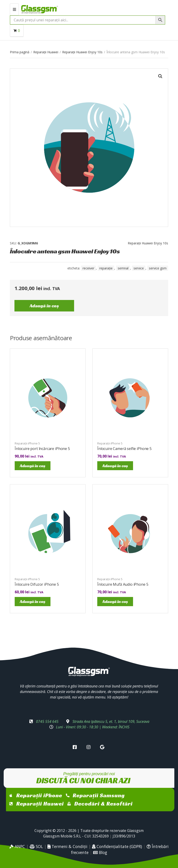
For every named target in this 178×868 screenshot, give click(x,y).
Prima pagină (20, 52)
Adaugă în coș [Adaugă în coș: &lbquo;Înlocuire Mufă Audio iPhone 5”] (115, 601)
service (139, 268)
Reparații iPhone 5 (27, 443)
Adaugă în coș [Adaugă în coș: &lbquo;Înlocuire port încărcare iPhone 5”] (33, 466)
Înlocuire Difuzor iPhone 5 (37, 584)
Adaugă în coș (44, 306)
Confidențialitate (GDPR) (117, 846)
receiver (88, 268)
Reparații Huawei (46, 52)
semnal (123, 268)
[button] (160, 76)
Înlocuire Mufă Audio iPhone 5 (123, 584)
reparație (106, 268)
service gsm (158, 268)
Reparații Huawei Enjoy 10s (82, 52)
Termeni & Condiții (67, 846)
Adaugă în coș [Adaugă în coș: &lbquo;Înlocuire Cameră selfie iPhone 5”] (115, 466)
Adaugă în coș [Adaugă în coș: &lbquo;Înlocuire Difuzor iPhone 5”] (33, 601)
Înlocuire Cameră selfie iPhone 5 (124, 449)
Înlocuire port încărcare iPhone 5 (42, 449)
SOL (36, 846)
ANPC (17, 846)
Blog (100, 852)
